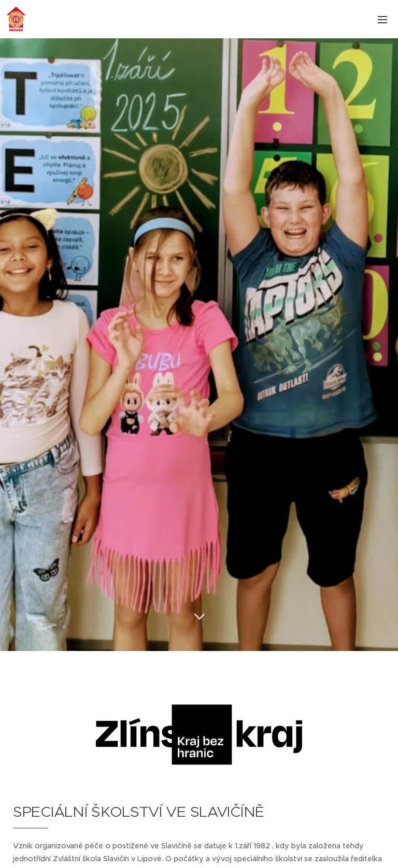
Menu (382, 20)
